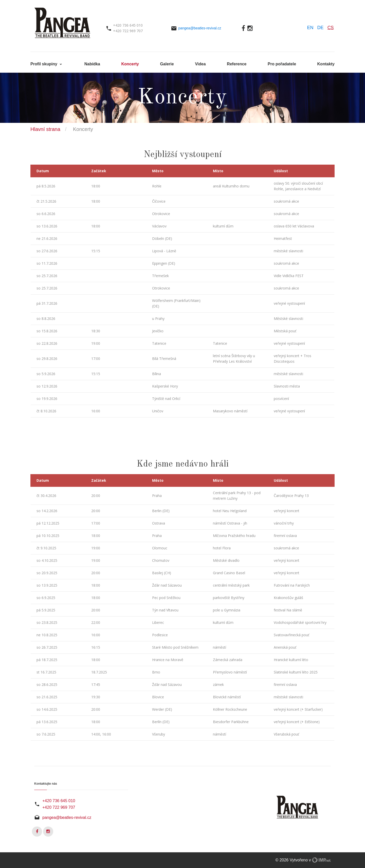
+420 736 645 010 (59, 801)
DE (321, 28)
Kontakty (326, 64)
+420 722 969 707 (59, 807)
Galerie (167, 64)
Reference (237, 64)
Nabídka (92, 64)
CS (331, 28)
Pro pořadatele (282, 64)
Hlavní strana (45, 129)
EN (310, 28)
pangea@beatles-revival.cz (200, 28)
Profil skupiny (44, 64)
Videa (200, 64)
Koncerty (130, 64)
